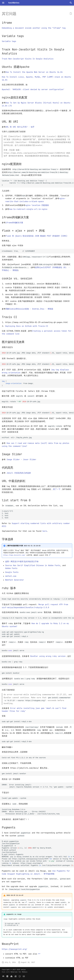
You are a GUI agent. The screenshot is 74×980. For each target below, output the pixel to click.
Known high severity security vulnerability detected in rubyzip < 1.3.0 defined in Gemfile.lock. (38, 599)
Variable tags (9, 41)
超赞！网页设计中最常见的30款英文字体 (22, 562)
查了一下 (57, 489)
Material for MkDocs (19, 972)
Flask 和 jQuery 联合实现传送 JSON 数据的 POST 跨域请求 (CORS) (36, 236)
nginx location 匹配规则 (37, 205)
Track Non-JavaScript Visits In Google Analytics (28, 59)
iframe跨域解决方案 (14, 223)
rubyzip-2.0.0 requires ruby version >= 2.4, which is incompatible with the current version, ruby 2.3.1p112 (38, 618)
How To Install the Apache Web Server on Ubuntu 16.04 (34, 72)
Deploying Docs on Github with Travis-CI (27, 326)
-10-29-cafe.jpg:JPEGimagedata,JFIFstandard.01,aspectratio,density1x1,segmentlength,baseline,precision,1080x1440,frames (38, 353)
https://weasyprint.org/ (14, 949)
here (45, 531)
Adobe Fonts (11, 568)
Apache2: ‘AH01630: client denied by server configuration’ (33, 89)
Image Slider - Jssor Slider (21, 459)
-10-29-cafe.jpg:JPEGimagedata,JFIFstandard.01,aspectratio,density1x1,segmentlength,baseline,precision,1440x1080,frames (38, 413)
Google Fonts (12, 572)
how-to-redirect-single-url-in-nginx (28, 209)
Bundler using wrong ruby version (48, 656)
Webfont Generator (15, 580)
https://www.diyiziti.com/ (14, 555)
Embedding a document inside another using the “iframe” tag (34, 28)
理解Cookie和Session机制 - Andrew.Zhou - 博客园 (29, 309)
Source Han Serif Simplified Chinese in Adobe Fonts (33, 565)
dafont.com (11, 576)
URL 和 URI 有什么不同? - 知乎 (20, 127)
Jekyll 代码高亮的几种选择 (19, 473)
